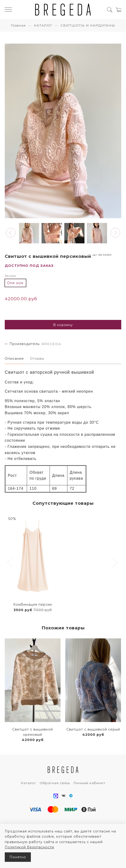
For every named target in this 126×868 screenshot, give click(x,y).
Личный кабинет (89, 783)
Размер (10, 276)
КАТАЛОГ (43, 25)
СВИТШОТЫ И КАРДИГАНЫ (88, 25)
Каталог (28, 783)
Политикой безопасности (29, 847)
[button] (11, 233)
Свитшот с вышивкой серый (93, 729)
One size (15, 283)
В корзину (63, 325)
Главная (18, 25)
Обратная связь (55, 783)
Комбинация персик (33, 604)
